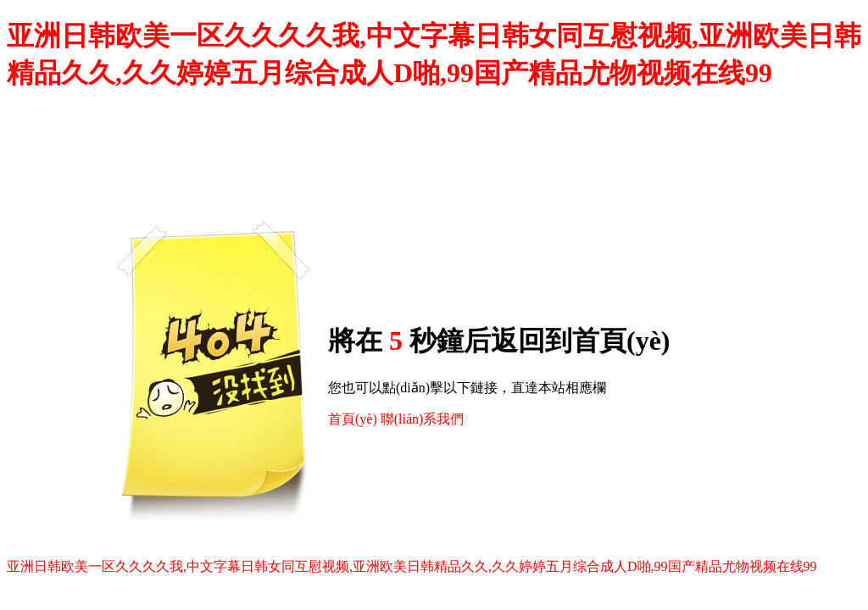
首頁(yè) (353, 419)
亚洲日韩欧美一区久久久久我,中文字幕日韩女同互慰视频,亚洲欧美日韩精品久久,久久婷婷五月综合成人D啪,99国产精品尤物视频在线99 (412, 566)
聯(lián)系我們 (423, 419)
